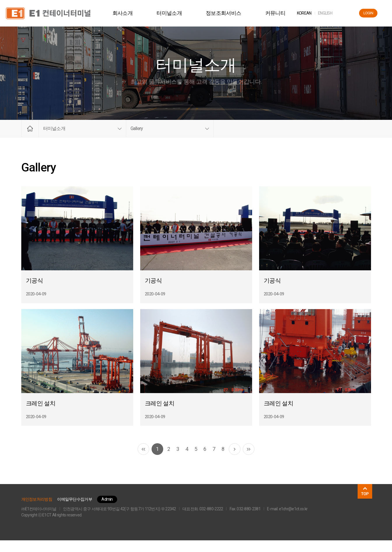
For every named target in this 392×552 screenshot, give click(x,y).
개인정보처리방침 (37, 511)
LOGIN (368, 13)
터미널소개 (174, 13)
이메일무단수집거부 (75, 511)
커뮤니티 (279, 13)
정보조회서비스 (227, 13)
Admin (107, 511)
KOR (308, 13)
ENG (329, 13)
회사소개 (127, 13)
